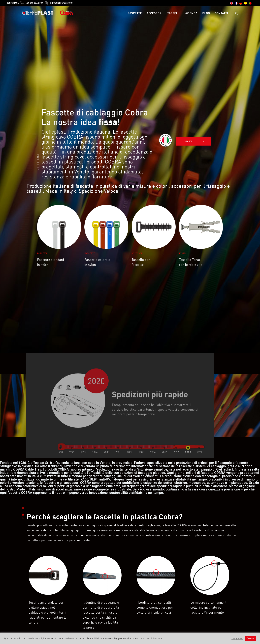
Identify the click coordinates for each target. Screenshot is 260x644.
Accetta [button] (250, 638)
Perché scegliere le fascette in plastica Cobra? (105, 516)
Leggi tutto (237, 638)
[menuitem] (231, 3)
